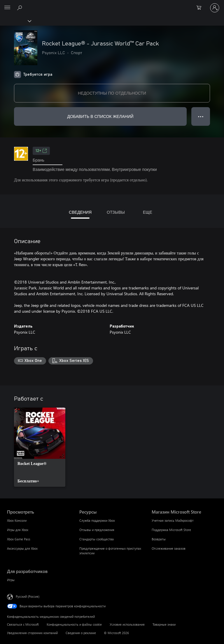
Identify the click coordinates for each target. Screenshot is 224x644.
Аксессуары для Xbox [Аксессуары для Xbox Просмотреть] (22, 548)
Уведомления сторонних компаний (32, 633)
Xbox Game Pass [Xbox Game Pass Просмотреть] (19, 539)
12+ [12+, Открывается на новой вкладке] (41, 151)
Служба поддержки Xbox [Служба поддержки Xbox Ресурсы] (97, 520)
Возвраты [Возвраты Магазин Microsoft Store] (159, 539)
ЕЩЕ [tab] (148, 212)
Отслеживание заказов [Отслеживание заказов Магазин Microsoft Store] (169, 548)
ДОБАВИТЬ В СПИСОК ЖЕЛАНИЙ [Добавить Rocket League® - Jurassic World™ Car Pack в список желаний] (100, 116)
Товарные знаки (164, 624)
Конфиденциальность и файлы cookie (74, 624)
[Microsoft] (112, 4)
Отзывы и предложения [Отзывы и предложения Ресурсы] (97, 530)
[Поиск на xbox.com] (20, 8)
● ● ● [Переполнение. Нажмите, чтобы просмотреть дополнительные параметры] (201, 116)
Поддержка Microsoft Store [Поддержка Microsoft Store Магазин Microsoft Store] (171, 530)
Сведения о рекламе (81, 633)
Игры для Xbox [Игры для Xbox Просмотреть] (18, 530)
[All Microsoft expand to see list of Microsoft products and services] (7, 8)
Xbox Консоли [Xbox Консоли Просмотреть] (17, 520)
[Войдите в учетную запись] (215, 8)
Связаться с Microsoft (23, 624)
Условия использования (127, 624)
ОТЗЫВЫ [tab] (116, 212)
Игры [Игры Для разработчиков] (11, 580)
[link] (40, 447)
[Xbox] (15, 21)
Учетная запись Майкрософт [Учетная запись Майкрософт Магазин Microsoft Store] (173, 520)
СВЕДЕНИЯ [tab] (80, 212)
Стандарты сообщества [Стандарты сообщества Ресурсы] (97, 539)
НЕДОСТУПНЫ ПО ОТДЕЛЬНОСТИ (112, 93)
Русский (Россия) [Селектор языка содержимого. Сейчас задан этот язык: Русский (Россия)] (28, 596)
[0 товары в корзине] (201, 8)
